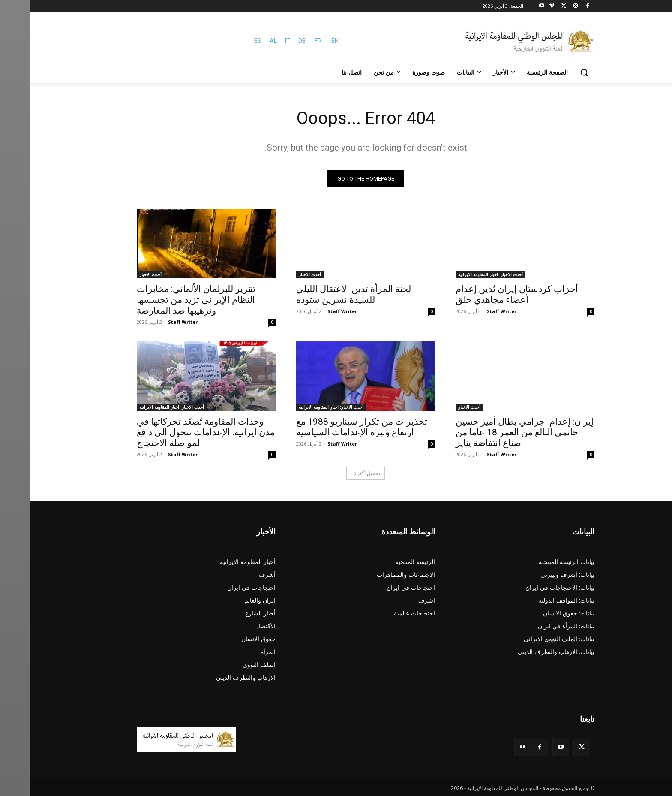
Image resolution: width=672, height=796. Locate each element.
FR (288, 41)
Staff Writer (472, 311)
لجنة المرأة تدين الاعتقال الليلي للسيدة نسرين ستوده (324, 294)
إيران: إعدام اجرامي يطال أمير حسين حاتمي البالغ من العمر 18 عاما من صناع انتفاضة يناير (495, 432)
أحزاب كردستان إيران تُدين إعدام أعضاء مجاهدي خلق (487, 294)
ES (228, 41)
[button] (555, 72)
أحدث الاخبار (280, 274)
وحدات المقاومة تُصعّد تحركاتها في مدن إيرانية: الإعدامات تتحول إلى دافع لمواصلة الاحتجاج (176, 432)
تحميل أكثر (337, 473)
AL (244, 41)
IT (258, 41)
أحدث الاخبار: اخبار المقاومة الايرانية (461, 274)
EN (305, 41)
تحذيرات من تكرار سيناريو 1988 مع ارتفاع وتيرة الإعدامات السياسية (332, 427)
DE (272, 41)
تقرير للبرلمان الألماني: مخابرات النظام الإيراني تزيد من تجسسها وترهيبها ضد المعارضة (166, 300)
